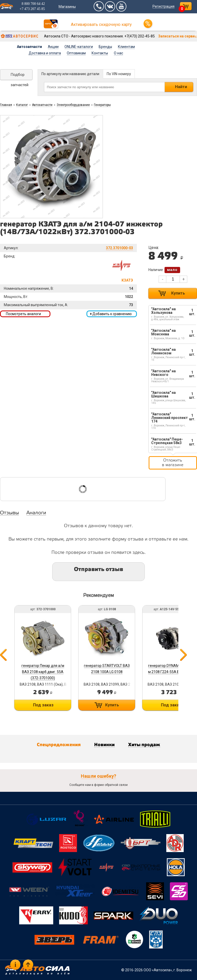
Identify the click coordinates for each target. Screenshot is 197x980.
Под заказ (43, 705)
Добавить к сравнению (111, 314)
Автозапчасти (29, 47)
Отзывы (9, 513)
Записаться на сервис (177, 36)
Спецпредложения (59, 745)
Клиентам (126, 47)
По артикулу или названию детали (70, 74)
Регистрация (163, 6)
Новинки (104, 745)
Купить (178, 293)
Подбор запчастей (19, 76)
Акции (53, 47)
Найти (181, 87)
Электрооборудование (73, 105)
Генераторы (102, 105)
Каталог (22, 105)
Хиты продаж (144, 745)
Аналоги (36, 513)
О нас (118, 53)
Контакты (100, 53)
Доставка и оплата (45, 53)
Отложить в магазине (173, 463)
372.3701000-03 (119, 248)
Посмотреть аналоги (23, 314)
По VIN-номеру (119, 74)
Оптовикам (76, 53)
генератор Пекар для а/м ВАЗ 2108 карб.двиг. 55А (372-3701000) (43, 672)
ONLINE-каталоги (79, 47)
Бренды (105, 47)
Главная (6, 105)
